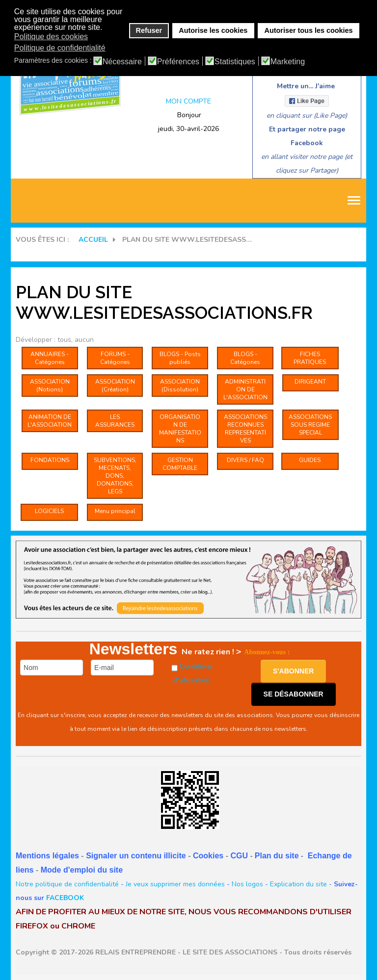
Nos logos (247, 884)
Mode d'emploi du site (82, 870)
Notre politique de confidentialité (67, 884)
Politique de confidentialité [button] (60, 48)
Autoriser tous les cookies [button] (309, 30)
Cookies (208, 856)
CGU (239, 856)
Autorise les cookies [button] (213, 30)
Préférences (178, 62)
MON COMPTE (188, 101)
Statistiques (235, 62)
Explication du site (298, 884)
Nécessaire (122, 62)
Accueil (93, 240)
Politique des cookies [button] (51, 37)
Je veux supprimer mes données (175, 884)
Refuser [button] (149, 30)
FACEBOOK (65, 898)
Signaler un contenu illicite (136, 856)
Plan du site (277, 856)
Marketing (288, 62)
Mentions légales (47, 856)
